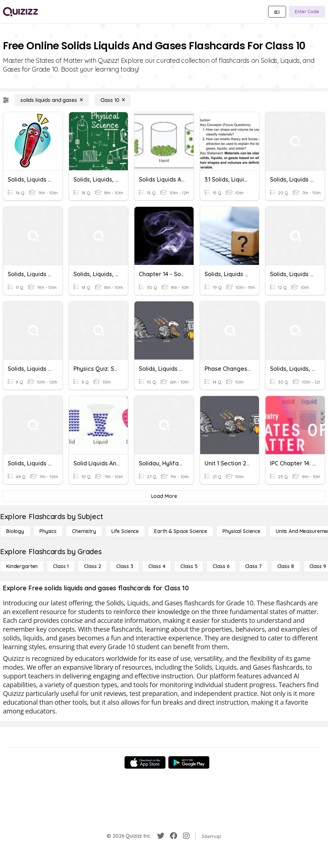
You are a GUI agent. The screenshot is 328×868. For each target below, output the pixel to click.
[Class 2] (92, 566)
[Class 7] (253, 566)
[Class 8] (286, 566)
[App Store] (145, 762)
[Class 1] (61, 566)
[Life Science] (125, 531)
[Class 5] (189, 566)
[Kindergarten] (22, 566)
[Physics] (48, 531)
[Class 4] (157, 566)
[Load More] (164, 496)
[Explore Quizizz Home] (20, 12)
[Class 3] (125, 566)
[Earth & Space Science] (181, 531)
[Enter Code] (307, 12)
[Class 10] (113, 100)
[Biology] (15, 531)
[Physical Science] (241, 531)
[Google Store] (189, 762)
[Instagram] (186, 836)
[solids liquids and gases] (52, 100)
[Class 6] (221, 566)
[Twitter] (161, 836)
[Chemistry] (84, 531)
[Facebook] (173, 836)
